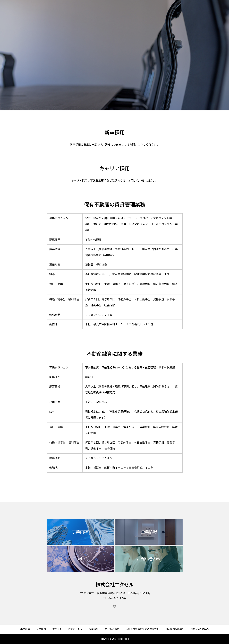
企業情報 (41, 629)
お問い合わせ (75, 629)
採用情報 (94, 629)
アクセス (57, 629)
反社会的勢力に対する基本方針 (142, 629)
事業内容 (25, 629)
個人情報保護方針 (175, 629)
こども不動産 (112, 629)
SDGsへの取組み (200, 629)
